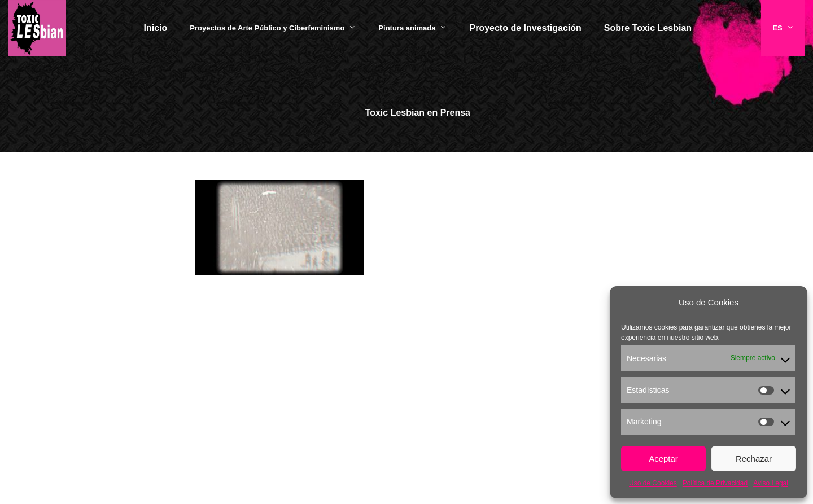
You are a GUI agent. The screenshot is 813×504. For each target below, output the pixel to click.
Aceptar (663, 459)
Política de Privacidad (715, 483)
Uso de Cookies (653, 483)
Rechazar (754, 459)
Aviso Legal (771, 483)
